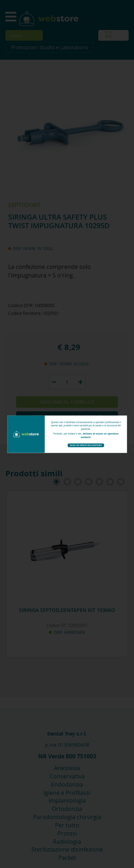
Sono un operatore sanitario (86, 445)
